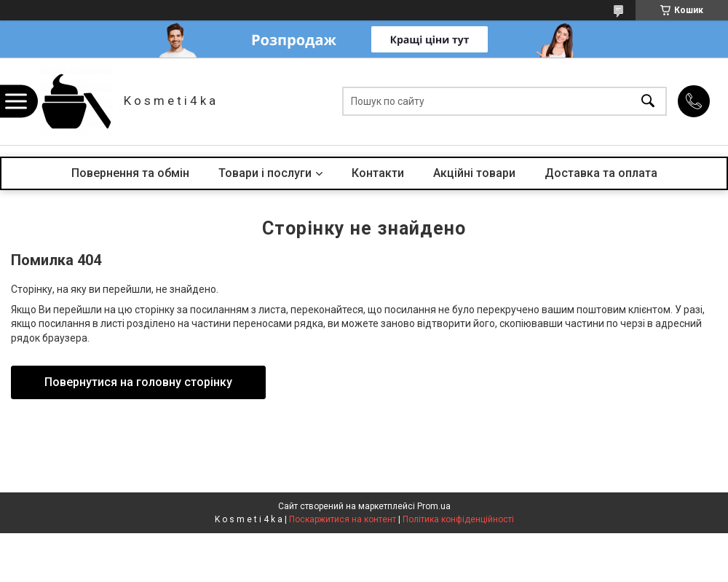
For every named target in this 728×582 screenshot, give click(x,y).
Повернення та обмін (130, 173)
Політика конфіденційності (458, 519)
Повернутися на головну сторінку (138, 382)
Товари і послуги (265, 173)
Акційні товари (474, 173)
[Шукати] (648, 102)
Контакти (378, 173)
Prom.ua (434, 506)
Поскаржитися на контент (343, 519)
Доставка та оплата (601, 173)
